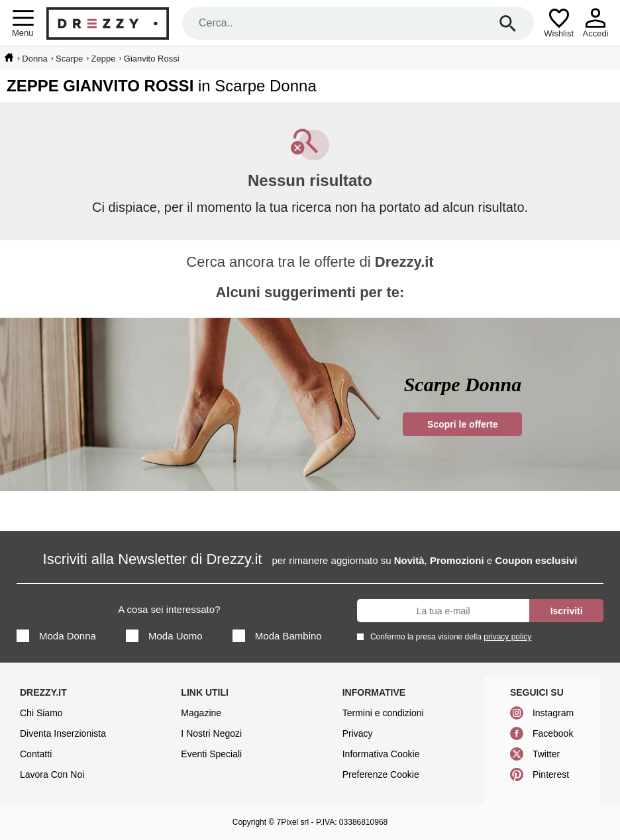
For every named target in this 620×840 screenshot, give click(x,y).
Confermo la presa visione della (448, 636)
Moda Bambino (277, 636)
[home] (9, 58)
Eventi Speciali (211, 754)
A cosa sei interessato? (169, 609)
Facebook (553, 733)
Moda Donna (56, 636)
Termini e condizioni (383, 713)
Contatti (36, 754)
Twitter (546, 754)
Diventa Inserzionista (63, 733)
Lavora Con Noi (52, 774)
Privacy (358, 733)
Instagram (553, 713)
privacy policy (507, 637)
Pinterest (551, 774)
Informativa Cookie (381, 754)
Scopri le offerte (463, 424)
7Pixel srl (293, 822)
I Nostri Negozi (211, 733)
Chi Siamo (41, 713)
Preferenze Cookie (381, 774)
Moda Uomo (164, 636)
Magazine (201, 713)
